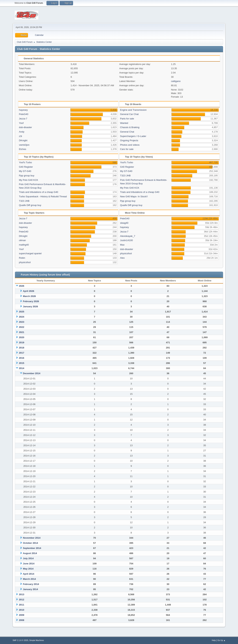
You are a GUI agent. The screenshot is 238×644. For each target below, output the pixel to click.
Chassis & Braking (130, 127)
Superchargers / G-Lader (133, 136)
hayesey (23, 110)
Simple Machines (37, 640)
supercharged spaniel (30, 253)
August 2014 (30, 553)
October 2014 (30, 543)
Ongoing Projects (129, 140)
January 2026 (30, 306)
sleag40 (124, 223)
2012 (22, 600)
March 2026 (29, 296)
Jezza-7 (23, 119)
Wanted (124, 123)
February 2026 (31, 301)
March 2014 (29, 579)
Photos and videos (130, 145)
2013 (22, 594)
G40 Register (26, 167)
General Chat (127, 132)
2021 (22, 332)
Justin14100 (126, 240)
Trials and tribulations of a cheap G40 (39, 192)
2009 (22, 615)
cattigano (176, 81)
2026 (22, 286)
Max (122, 245)
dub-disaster (25, 127)
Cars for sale (127, 149)
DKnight (23, 140)
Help (214, 640)
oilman (22, 240)
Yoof (21, 123)
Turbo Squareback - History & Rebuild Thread (43, 196)
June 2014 (29, 564)
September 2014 (32, 548)
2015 (22, 363)
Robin (22, 258)
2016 (22, 358)
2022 (22, 327)
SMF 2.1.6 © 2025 (20, 640)
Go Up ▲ (221, 640)
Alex (122, 258)
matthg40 (24, 245)
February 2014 (31, 584)
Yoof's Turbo (25, 162)
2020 (22, 337)
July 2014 (28, 558)
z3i (20, 136)
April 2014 (29, 574)
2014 (22, 368)
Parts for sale (127, 119)
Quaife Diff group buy (30, 205)
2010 (22, 610)
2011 (22, 605)
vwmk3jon (24, 145)
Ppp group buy (27, 176)
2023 (22, 322)
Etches (23, 149)
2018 (22, 348)
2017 (22, 353)
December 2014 (32, 373)
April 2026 (29, 291)
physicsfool (25, 262)
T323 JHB (24, 201)
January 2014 (30, 589)
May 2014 (28, 569)
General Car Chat (129, 114)
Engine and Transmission (133, 110)
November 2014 (32, 538)
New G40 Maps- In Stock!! (134, 196)
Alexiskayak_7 (128, 236)
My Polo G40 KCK (29, 180)
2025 (22, 312)
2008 (22, 620)
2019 (22, 342)
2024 (22, 317)
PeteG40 (24, 114)
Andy (22, 132)
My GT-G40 (25, 171)
